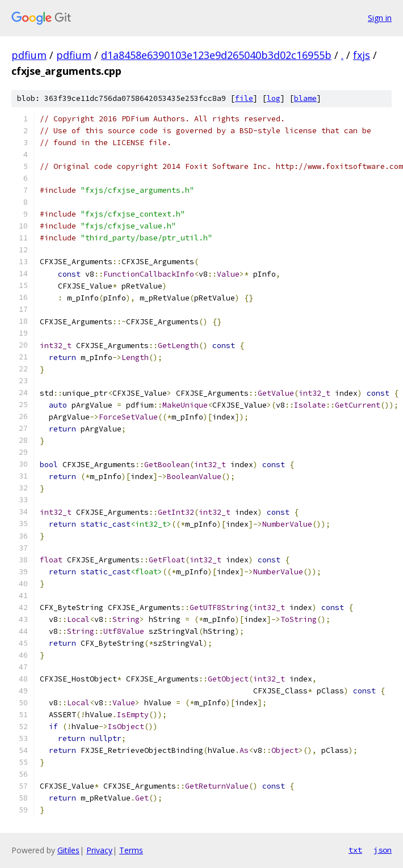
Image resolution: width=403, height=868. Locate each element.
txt (355, 850)
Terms (131, 850)
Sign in (380, 18)
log (274, 98)
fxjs (362, 55)
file (244, 98)
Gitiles (68, 850)
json (383, 850)
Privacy (99, 850)
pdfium (29, 55)
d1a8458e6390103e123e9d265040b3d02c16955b (216, 55)
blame (305, 98)
